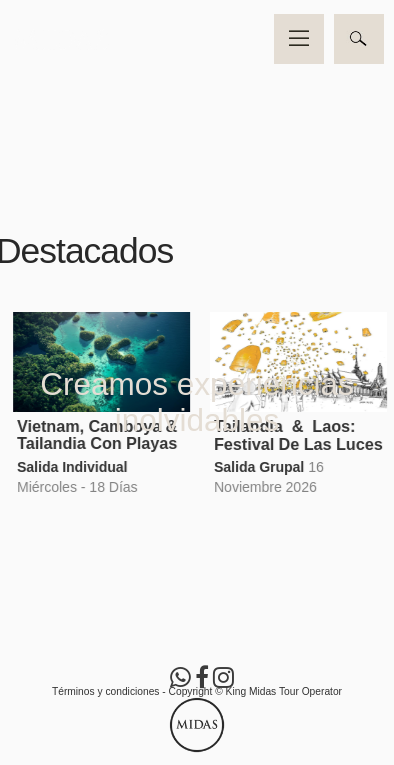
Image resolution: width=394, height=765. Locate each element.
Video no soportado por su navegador (197, 98)
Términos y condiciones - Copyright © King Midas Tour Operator (197, 691)
